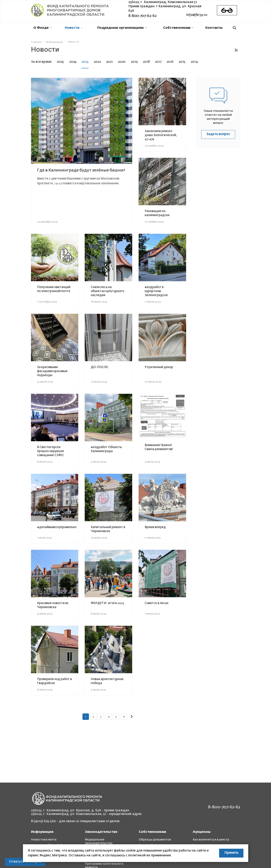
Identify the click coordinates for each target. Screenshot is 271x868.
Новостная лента (44, 840)
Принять (231, 853)
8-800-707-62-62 (142, 16)
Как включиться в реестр (211, 840)
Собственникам (178, 28)
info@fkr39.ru (197, 15)
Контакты (214, 28)
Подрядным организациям (122, 28)
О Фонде (43, 28)
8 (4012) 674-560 (43, 821)
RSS (236, 50)
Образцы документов (155, 840)
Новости (74, 28)
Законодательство (101, 832)
